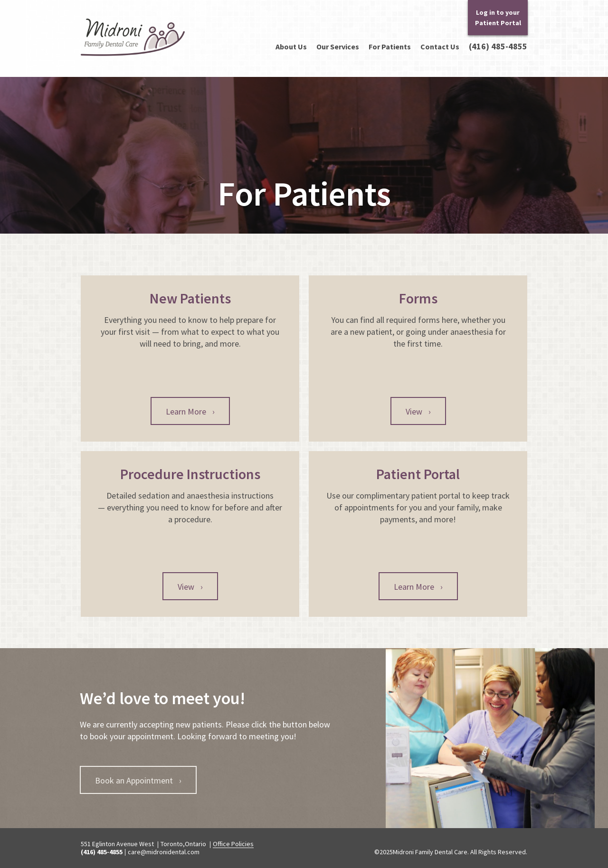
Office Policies (233, 844)
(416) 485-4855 (498, 47)
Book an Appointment (138, 780)
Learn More (190, 411)
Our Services (338, 47)
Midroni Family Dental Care (132, 56)
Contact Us (440, 47)
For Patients (390, 47)
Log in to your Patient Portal (498, 18)
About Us (291, 47)
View (418, 411)
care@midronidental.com (164, 852)
